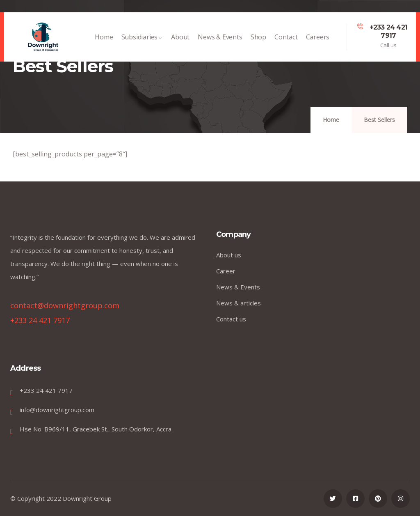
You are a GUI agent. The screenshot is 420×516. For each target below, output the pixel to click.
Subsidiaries (142, 41)
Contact (286, 41)
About (180, 41)
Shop (258, 41)
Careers (318, 41)
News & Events (220, 41)
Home (104, 41)
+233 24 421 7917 (388, 31)
